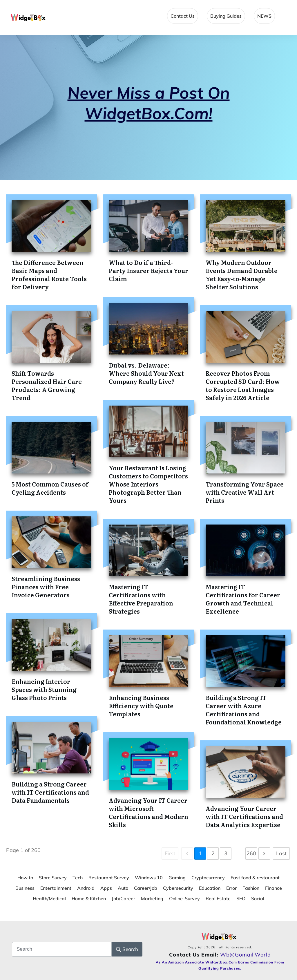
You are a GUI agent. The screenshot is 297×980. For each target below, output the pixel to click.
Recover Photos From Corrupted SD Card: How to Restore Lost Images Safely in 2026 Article (243, 385)
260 (251, 853)
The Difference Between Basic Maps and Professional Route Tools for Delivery (49, 274)
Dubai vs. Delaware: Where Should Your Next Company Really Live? (146, 373)
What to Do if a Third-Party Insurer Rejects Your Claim (148, 270)
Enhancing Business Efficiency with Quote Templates (141, 706)
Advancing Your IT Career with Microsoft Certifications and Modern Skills (148, 812)
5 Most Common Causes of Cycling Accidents (50, 488)
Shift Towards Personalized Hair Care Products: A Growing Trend (47, 385)
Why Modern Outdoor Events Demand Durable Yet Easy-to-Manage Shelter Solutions (242, 274)
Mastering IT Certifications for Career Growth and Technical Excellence (243, 599)
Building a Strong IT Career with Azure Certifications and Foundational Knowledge (244, 710)
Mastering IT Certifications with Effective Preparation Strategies (141, 599)
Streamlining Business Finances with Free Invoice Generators (46, 587)
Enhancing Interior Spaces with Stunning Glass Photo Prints (44, 689)
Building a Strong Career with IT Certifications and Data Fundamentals (50, 792)
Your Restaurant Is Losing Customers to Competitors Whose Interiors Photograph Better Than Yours (148, 484)
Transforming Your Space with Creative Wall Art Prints (245, 492)
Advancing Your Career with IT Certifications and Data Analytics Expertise (244, 816)
